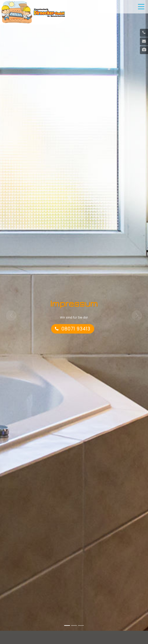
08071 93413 (73, 329)
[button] (11, 316)
